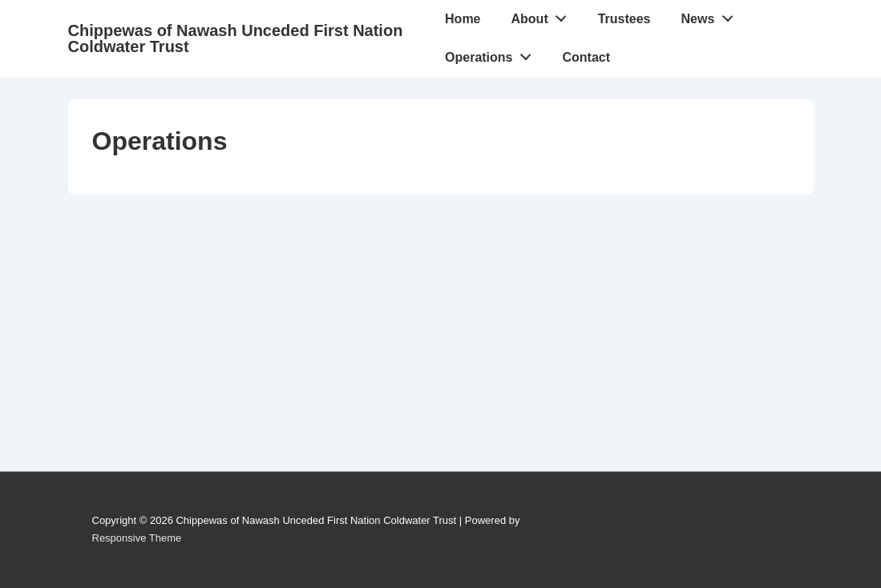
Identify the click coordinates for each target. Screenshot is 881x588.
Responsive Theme (137, 538)
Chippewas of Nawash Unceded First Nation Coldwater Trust (236, 38)
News (712, 15)
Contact (587, 57)
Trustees (624, 19)
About (544, 15)
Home (463, 19)
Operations (492, 54)
